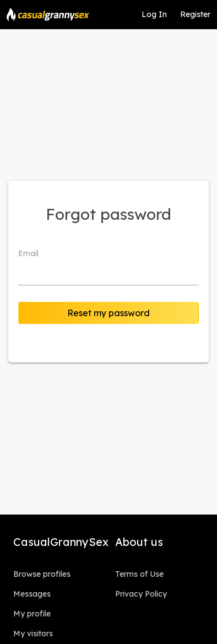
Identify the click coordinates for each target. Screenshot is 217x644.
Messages (32, 594)
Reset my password (109, 313)
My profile (32, 614)
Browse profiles (42, 574)
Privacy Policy (141, 594)
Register (195, 14)
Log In (154, 14)
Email (28, 253)
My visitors (33, 634)
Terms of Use (139, 574)
